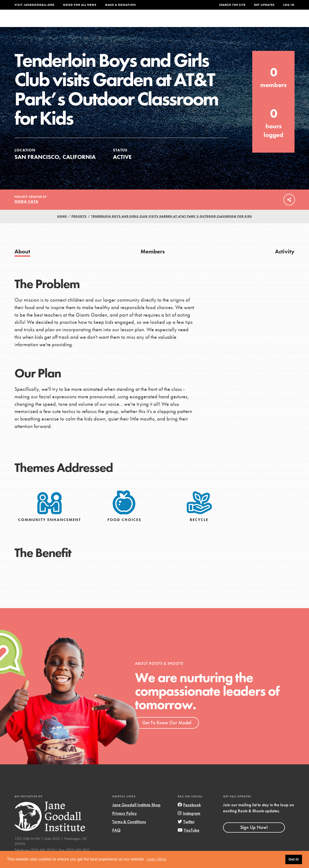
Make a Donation (120, 5)
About (102, 23)
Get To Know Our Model (167, 732)
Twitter (186, 831)
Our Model (196, 23)
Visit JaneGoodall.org (35, 5)
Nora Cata (26, 211)
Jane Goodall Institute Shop (136, 814)
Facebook (189, 814)
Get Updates (264, 5)
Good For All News (80, 5)
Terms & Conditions (129, 831)
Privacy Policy (125, 823)
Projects (224, 23)
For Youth (126, 23)
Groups (248, 23)
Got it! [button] (294, 859)
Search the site (232, 5)
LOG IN (289, 5)
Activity (285, 261)
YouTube (189, 840)
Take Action (279, 23)
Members (153, 261)
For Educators (161, 23)
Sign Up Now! (254, 837)
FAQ (116, 840)
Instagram (189, 823)
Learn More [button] (156, 859)
